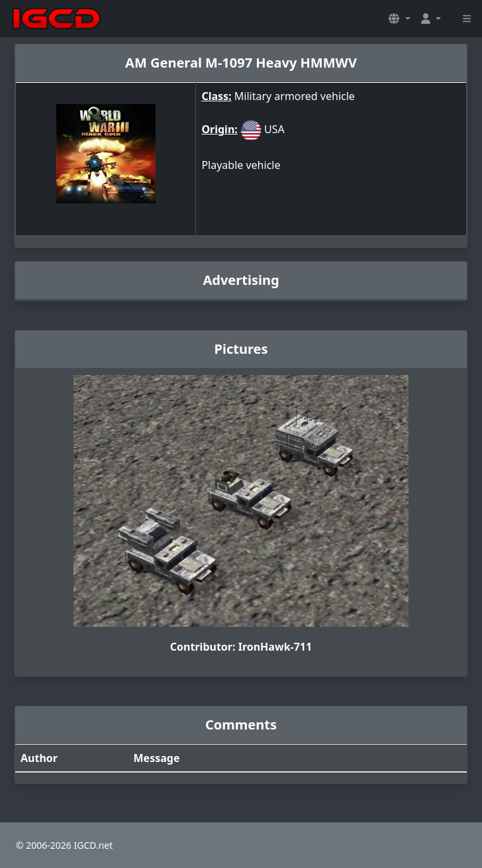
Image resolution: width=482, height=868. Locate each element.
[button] (399, 19)
